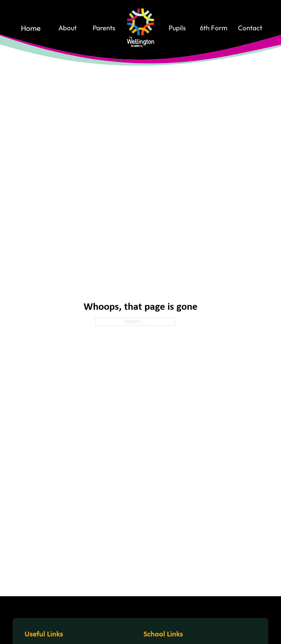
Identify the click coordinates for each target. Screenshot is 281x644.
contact (250, 28)
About (68, 28)
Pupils (177, 28)
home (31, 28)
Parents (104, 28)
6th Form (214, 28)
